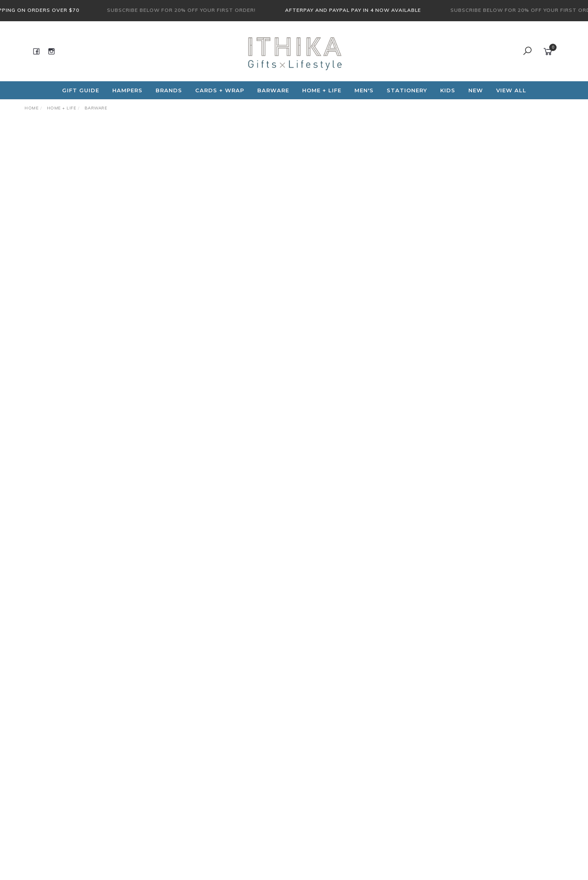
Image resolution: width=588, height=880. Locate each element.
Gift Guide (81, 90)
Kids (448, 90)
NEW (476, 90)
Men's (364, 90)
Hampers (127, 90)
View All (511, 90)
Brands (169, 90)
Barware (273, 90)
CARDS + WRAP (220, 90)
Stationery (407, 90)
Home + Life (322, 90)
